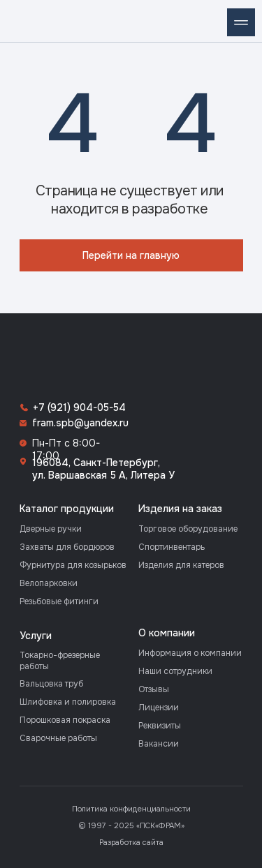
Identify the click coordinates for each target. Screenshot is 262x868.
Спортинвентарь (172, 547)
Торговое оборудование (188, 529)
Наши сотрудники (175, 671)
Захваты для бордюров (67, 547)
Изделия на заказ (180, 509)
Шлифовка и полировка (68, 702)
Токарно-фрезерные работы (60, 661)
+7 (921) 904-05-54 (79, 407)
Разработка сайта (131, 842)
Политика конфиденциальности (131, 809)
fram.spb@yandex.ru (80, 423)
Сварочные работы (58, 738)
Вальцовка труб (51, 684)
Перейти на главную (131, 255)
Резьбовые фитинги (59, 601)
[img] (21, 21)
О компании (167, 633)
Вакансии (159, 744)
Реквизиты (160, 726)
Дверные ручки (51, 529)
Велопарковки (49, 583)
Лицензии (159, 708)
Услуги (36, 636)
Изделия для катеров (181, 565)
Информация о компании (190, 653)
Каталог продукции (67, 509)
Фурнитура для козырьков (73, 565)
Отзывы (154, 689)
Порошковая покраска (65, 720)
